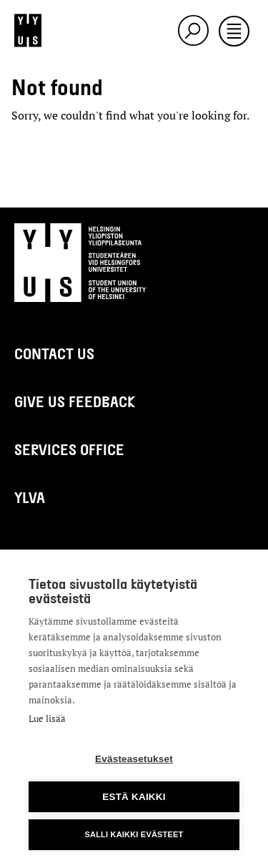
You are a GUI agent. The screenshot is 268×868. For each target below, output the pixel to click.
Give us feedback (75, 401)
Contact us (54, 353)
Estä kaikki (134, 797)
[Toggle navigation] (234, 32)
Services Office (69, 449)
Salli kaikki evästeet (134, 834)
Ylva (30, 497)
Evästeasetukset (134, 759)
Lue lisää (47, 718)
